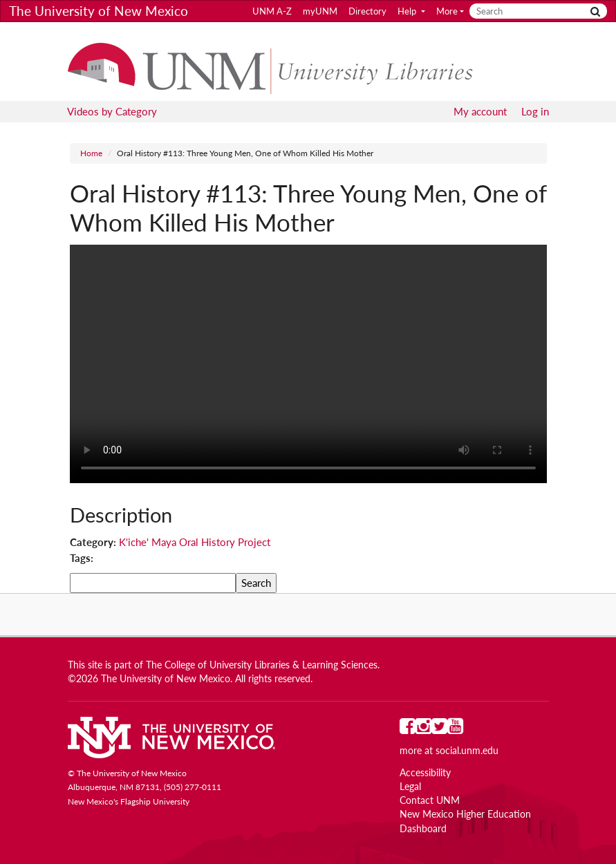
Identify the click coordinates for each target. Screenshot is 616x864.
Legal (410, 787)
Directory (367, 11)
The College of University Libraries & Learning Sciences (262, 665)
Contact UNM (430, 800)
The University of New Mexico (99, 11)
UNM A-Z (272, 11)
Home (91, 153)
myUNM (320, 11)
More (447, 11)
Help (408, 11)
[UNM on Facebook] (408, 729)
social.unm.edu (467, 751)
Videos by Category (112, 111)
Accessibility (425, 773)
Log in (535, 111)
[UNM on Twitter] (439, 729)
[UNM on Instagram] (423, 729)
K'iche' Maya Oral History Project (195, 542)
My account (480, 111)
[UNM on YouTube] (455, 729)
